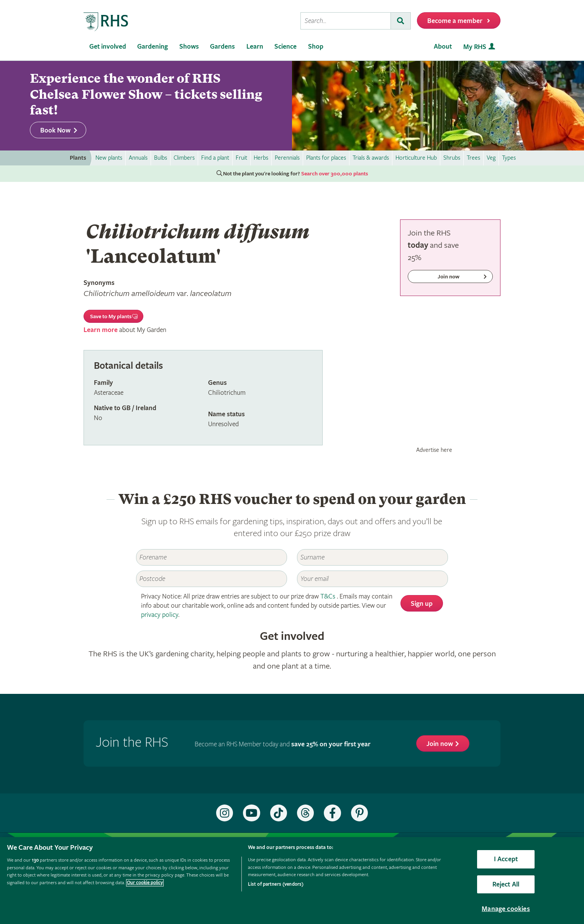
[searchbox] (346, 21)
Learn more (101, 330)
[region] (292, 881)
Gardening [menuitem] (153, 47)
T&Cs (328, 596)
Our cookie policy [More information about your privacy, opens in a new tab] (145, 883)
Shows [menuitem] (189, 47)
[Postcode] (212, 579)
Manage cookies (506, 909)
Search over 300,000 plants (335, 174)
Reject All (506, 884)
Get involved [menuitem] (108, 47)
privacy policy (160, 615)
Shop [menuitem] (316, 47)
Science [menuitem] (285, 47)
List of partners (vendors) (276, 884)
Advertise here (434, 450)
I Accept (506, 859)
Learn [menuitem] (255, 47)
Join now (440, 744)
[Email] (372, 579)
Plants (78, 158)
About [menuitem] (443, 47)
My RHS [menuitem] (475, 47)
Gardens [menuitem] (222, 47)
